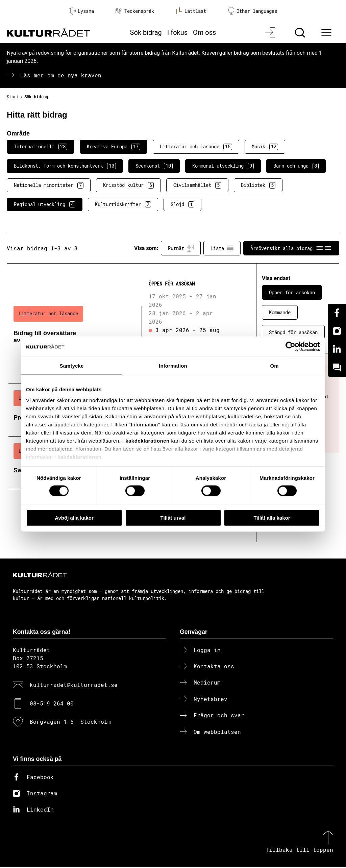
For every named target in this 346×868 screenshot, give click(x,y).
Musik (265, 147)
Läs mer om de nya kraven (61, 75)
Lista (222, 248)
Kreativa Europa (114, 147)
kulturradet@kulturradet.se (74, 686)
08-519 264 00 (52, 704)
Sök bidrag (146, 32)
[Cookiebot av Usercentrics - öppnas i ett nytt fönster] (290, 346)
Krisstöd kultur (128, 185)
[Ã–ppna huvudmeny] (327, 32)
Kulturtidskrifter (123, 204)
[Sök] (301, 32)
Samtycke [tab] (72, 365)
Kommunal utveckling (223, 166)
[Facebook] (337, 313)
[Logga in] (271, 32)
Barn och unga (296, 166)
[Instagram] (337, 331)
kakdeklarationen (147, 440)
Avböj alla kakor (74, 517)
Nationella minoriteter (49, 185)
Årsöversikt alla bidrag (291, 248)
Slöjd (182, 204)
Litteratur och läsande (196, 147)
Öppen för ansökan (292, 292)
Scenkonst (154, 166)
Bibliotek (258, 185)
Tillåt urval (173, 517)
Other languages (252, 11)
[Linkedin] (337, 349)
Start (13, 97)
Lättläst (191, 11)
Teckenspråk (135, 11)
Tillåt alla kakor (272, 517)
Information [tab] (173, 365)
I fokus (177, 32)
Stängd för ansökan (293, 332)
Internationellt (41, 147)
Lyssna (81, 11)
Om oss (204, 32)
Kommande (280, 312)
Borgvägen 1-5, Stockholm (70, 723)
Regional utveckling (45, 204)
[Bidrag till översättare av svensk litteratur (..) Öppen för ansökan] (121, 329)
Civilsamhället (197, 185)
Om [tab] (274, 365)
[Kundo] (337, 368)
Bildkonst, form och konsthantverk (65, 166)
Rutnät (181, 248)
